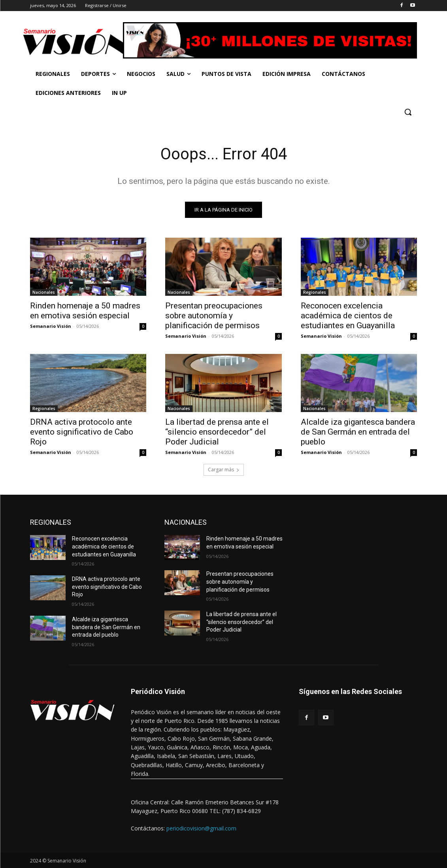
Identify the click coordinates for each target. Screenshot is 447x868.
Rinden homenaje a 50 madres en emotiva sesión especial (85, 311)
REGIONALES (51, 523)
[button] (408, 112)
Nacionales (44, 292)
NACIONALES (186, 523)
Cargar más (224, 470)
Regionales (315, 292)
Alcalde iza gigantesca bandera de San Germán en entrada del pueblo (358, 432)
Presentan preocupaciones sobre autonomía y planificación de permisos (214, 316)
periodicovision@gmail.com (201, 828)
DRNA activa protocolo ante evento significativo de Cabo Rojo (82, 432)
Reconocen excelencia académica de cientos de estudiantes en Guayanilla (348, 316)
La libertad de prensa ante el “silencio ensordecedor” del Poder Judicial (217, 432)
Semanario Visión (51, 326)
